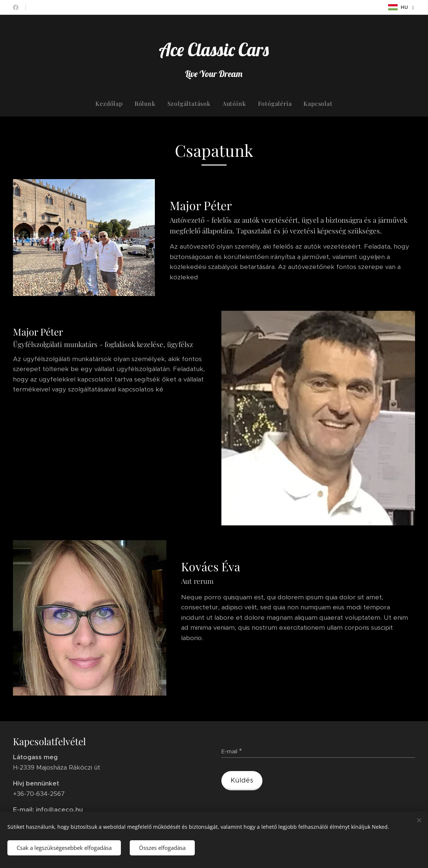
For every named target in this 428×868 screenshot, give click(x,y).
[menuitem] (112, 104)
